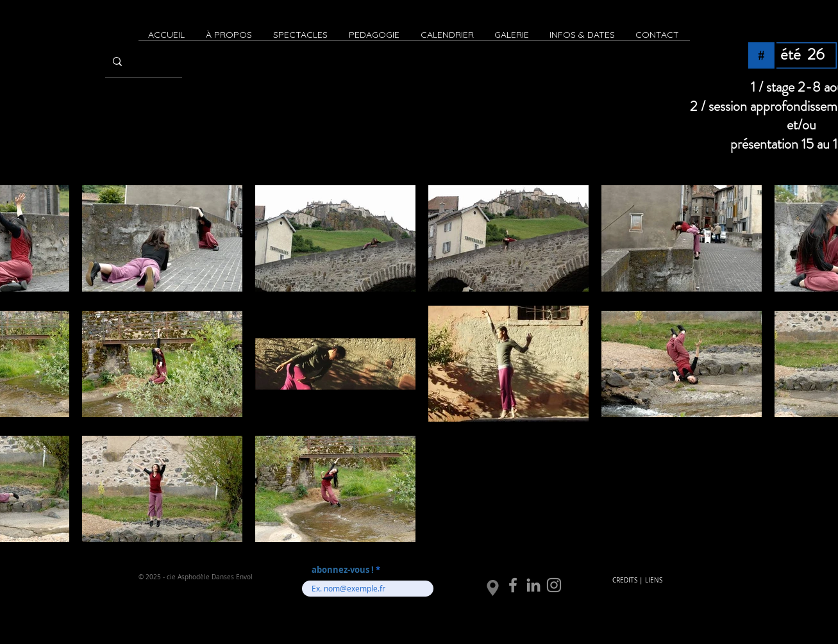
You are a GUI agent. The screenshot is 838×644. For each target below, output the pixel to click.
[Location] (493, 588)
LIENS (654, 580)
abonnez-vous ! (344, 570)
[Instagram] (554, 585)
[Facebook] (513, 585)
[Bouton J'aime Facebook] (642, 596)
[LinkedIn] (533, 585)
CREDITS (625, 580)
